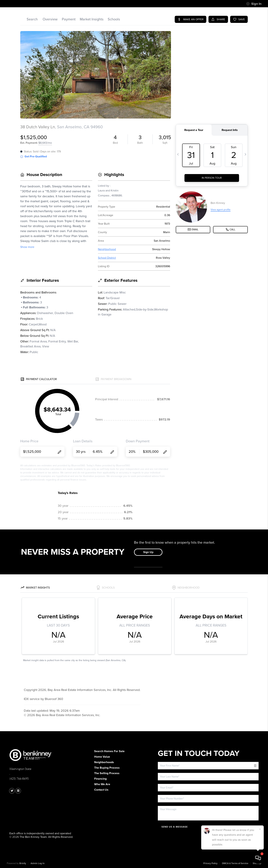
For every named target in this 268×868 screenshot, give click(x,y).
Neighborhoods (104, 762)
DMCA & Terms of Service (235, 863)
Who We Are (102, 784)
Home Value (102, 757)
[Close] (260, 829)
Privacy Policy (210, 863)
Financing (100, 779)
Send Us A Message (175, 827)
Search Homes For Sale (109, 751)
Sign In (254, 4)
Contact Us (101, 790)
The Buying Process (107, 768)
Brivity (23, 863)
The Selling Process (107, 773)
